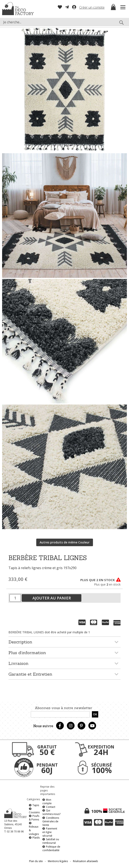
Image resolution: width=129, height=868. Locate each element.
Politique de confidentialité (51, 848)
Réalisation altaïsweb (85, 861)
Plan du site (36, 861)
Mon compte (47, 801)
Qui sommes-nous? (51, 812)
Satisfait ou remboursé (51, 841)
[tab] (64, 642)
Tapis (36, 805)
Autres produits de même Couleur (65, 542)
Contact (51, 807)
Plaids (36, 838)
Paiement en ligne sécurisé (50, 832)
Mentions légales (58, 861)
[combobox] (64, 22)
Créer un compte (92, 7)
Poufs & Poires (34, 818)
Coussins (34, 812)
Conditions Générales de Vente (51, 821)
